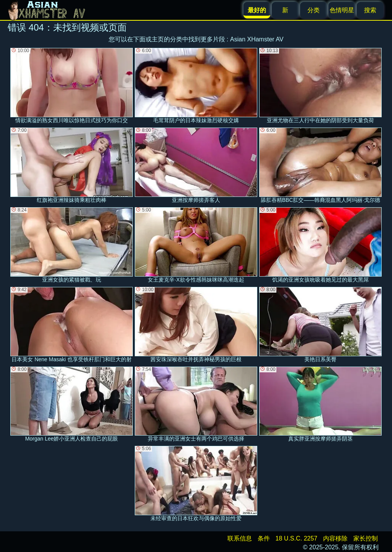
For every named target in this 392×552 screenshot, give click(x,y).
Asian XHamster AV (257, 39)
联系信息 (240, 538)
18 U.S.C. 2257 (296, 538)
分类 (314, 10)
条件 (264, 538)
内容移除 (335, 538)
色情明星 (342, 10)
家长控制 (366, 538)
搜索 (370, 10)
